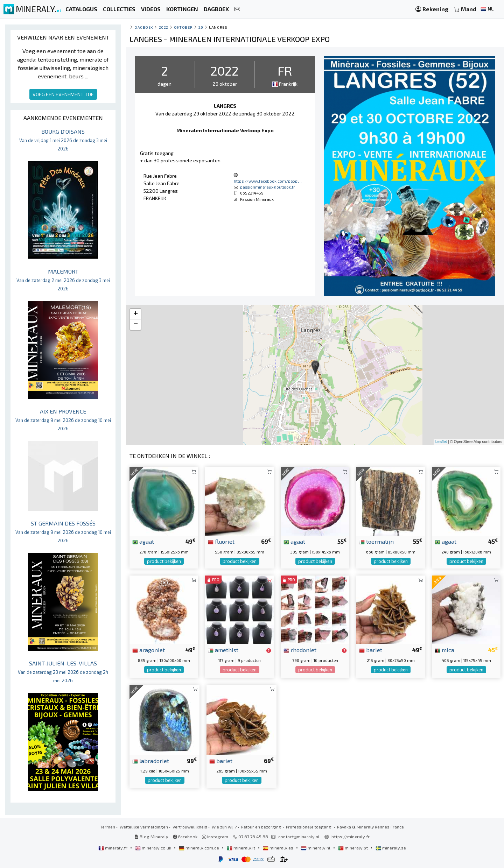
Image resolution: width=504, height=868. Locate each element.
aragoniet (149, 650)
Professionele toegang (309, 827)
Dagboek (144, 27)
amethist (223, 650)
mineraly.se (391, 848)
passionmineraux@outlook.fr (268, 187)
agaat (143, 541)
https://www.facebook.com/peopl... (268, 181)
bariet (371, 650)
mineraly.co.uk (154, 848)
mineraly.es (279, 848)
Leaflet (441, 442)
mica (444, 650)
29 (201, 27)
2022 (164, 27)
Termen (108, 827)
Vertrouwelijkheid (190, 827)
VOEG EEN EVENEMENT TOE (63, 94)
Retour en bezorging (261, 827)
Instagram (215, 837)
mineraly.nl (316, 848)
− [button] (136, 325)
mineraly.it (241, 848)
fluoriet (221, 541)
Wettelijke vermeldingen (144, 827)
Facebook (185, 837)
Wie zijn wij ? (224, 827)
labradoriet (151, 761)
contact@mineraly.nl (299, 837)
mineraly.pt (353, 848)
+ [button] (136, 314)
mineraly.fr (113, 848)
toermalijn (376, 541)
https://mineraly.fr (351, 837)
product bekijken (164, 561)
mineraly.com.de (199, 848)
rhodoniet (300, 650)
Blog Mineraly (151, 837)
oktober (183, 27)
